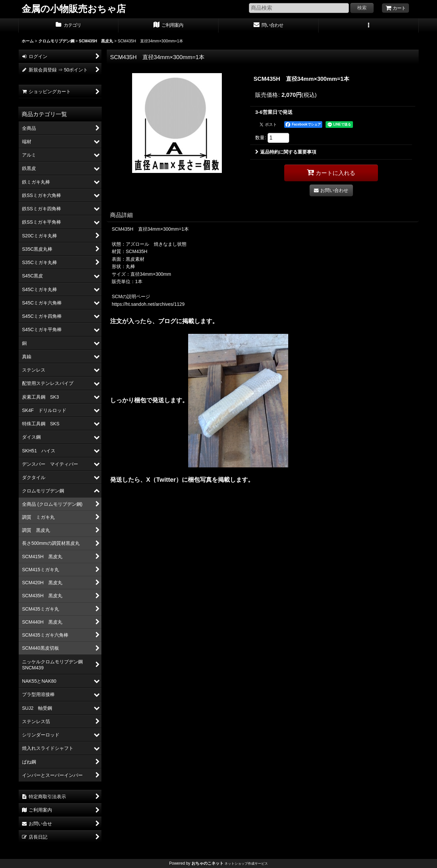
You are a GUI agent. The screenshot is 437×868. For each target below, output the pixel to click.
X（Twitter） (164, 480)
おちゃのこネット (207, 863)
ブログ (167, 321)
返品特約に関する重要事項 (286, 152)
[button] (369, 26)
